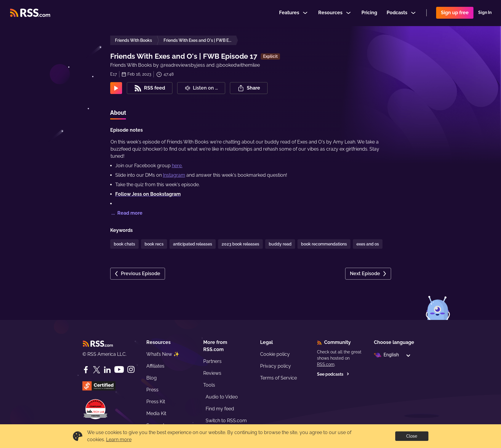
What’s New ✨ (163, 354)
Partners (212, 361)
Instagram (174, 175)
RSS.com (326, 364)
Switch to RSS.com (226, 421)
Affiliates (155, 366)
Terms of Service (278, 378)
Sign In (485, 13)
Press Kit (156, 402)
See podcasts (333, 374)
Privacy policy (276, 366)
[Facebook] (86, 370)
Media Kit (156, 413)
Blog (152, 378)
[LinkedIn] (107, 370)
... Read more (126, 213)
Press (152, 390)
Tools (209, 385)
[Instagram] (131, 370)
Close (412, 436)
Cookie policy (275, 354)
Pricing (369, 13)
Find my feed (220, 409)
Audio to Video (222, 397)
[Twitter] (97, 370)
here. (177, 166)
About (118, 113)
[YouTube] (119, 370)
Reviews (212, 373)
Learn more (119, 440)
